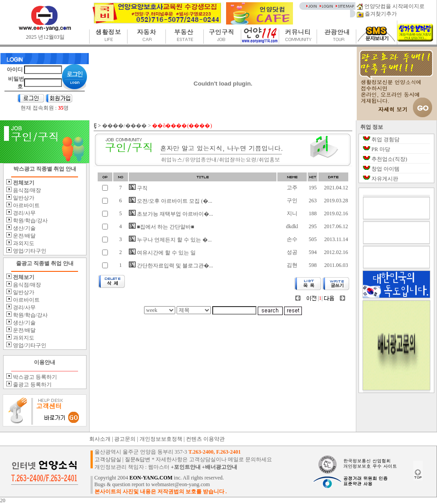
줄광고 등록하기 (32, 385)
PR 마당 (381, 149)
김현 (292, 265)
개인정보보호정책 (161, 439)
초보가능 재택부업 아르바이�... (171, 214)
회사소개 (100, 439)
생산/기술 (24, 228)
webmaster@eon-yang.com (180, 484)
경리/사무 (24, 213)
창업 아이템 (385, 169)
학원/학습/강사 (30, 221)
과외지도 (23, 243)
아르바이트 (26, 205)
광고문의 (125, 439)
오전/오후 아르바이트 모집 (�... (171, 201)
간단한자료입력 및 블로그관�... (171, 266)
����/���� (124, 126)
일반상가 (23, 198)
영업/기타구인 (29, 251)
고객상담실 (108, 459)
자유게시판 (385, 179)
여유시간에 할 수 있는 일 (162, 253)
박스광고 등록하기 (34, 377)
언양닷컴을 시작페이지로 (391, 6)
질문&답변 (138, 459)
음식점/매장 (26, 190)
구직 (138, 188)
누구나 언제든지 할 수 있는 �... (170, 240)
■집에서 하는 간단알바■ (162, 227)
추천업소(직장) (389, 159)
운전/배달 (24, 236)
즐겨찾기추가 (377, 14)
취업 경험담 (385, 139)
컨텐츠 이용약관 (205, 439)
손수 (292, 239)
